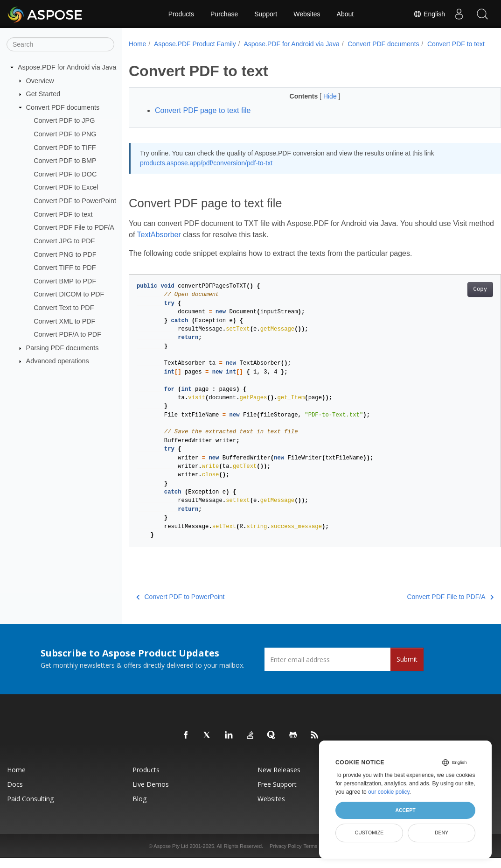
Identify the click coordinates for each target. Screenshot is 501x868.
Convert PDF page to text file (203, 120)
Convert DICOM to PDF (69, 294)
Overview (40, 80)
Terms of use (318, 856)
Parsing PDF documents (63, 348)
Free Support (277, 794)
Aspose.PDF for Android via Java (67, 67)
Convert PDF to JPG (64, 120)
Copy (454, 299)
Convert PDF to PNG (65, 134)
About (345, 14)
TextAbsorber (186, 244)
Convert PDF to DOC (65, 174)
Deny (442, 833)
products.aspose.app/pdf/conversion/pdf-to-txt (206, 173)
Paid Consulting (30, 808)
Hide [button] (318, 106)
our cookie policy (389, 792)
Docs (15, 794)
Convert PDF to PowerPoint (75, 201)
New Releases (279, 780)
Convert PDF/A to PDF (67, 334)
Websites (307, 14)
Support (266, 14)
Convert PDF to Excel (66, 187)
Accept (405, 810)
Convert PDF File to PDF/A (74, 227)
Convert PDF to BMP (65, 161)
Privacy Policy (285, 856)
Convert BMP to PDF (65, 281)
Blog (139, 808)
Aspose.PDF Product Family (195, 44)
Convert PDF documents (63, 107)
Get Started (43, 94)
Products (181, 14)
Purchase (224, 14)
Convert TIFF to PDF (65, 268)
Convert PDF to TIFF (65, 147)
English (429, 14)
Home (137, 44)
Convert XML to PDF (64, 321)
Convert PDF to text (63, 214)
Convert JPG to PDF (64, 241)
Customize (369, 833)
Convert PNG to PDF (65, 254)
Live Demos (151, 794)
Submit (407, 669)
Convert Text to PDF (64, 308)
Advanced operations (58, 361)
